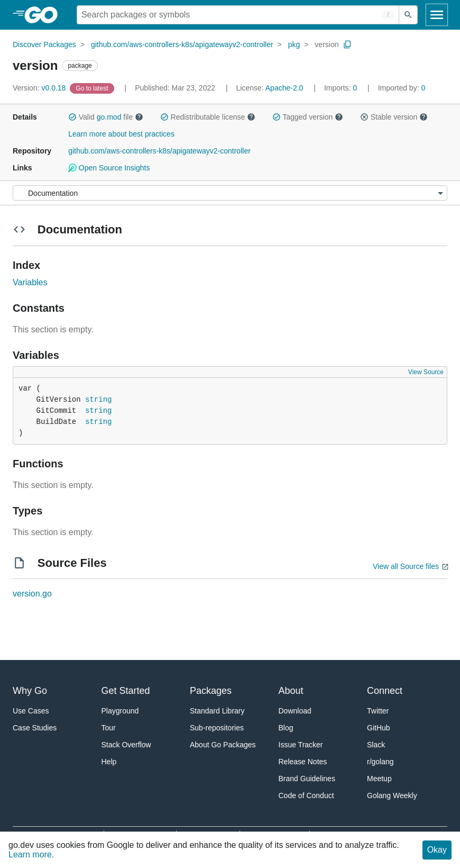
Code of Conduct (306, 795)
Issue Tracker (301, 745)
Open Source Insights (109, 168)
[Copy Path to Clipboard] (347, 44)
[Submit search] (408, 15)
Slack (376, 745)
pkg (294, 44)
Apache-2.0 (284, 88)
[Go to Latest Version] (93, 88)
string (98, 400)
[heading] (45, 15)
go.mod (109, 117)
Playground (120, 711)
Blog (286, 728)
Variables (30, 282)
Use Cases (31, 711)
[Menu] (230, 193)
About (291, 691)
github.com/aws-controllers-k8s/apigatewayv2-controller (182, 44)
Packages (211, 691)
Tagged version (308, 117)
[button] (72, 117)
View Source (426, 372)
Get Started (126, 691)
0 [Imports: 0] (342, 88)
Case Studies (35, 728)
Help (109, 762)
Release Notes (303, 762)
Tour (109, 728)
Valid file (106, 117)
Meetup (379, 779)
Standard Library (217, 711)
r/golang (380, 762)
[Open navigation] (437, 15)
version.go (32, 594)
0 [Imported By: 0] (402, 88)
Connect (385, 691)
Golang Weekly (392, 795)
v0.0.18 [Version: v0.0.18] (40, 88)
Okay (437, 850)
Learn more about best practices (121, 134)
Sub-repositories (217, 728)
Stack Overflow (126, 745)
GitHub (379, 728)
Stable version (394, 117)
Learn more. (31, 855)
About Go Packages (223, 745)
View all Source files (406, 566)
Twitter (378, 711)
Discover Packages (44, 44)
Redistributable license (208, 117)
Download (295, 711)
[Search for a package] (238, 15)
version (326, 44)
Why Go (30, 691)
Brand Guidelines (307, 779)
